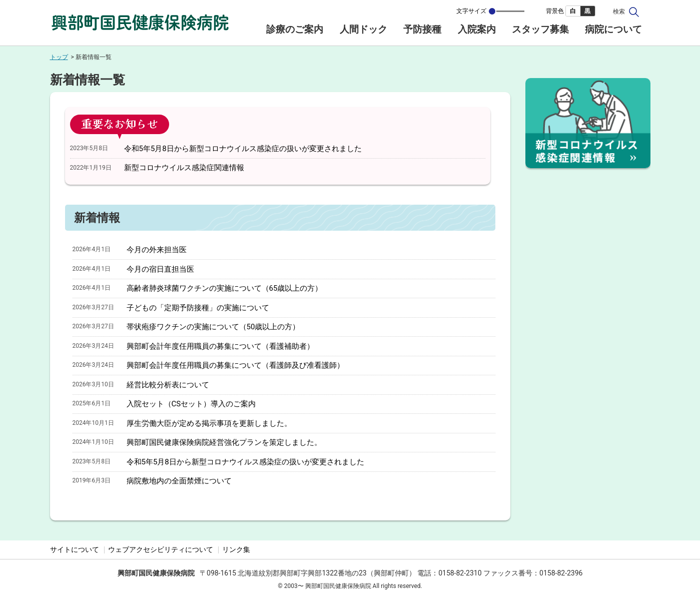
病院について (613, 29)
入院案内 (477, 29)
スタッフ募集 (540, 29)
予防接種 (422, 29)
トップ (59, 57)
